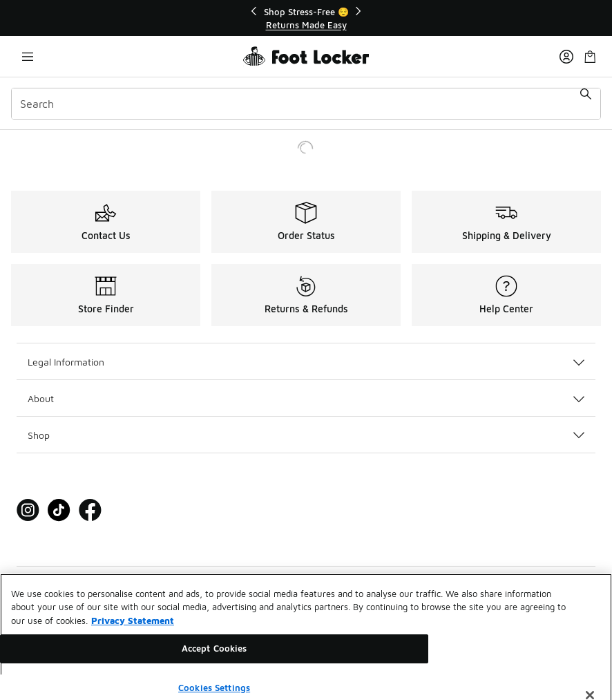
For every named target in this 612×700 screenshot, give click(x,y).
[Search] (306, 104)
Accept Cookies (214, 656)
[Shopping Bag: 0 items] (590, 56)
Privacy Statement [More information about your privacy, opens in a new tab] (133, 628)
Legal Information (306, 362)
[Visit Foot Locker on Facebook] (90, 510)
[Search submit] (586, 104)
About (306, 398)
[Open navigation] (28, 56)
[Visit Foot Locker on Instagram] (28, 510)
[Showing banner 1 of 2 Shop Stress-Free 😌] (306, 18)
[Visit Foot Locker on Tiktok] (59, 510)
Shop (306, 435)
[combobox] (306, 104)
